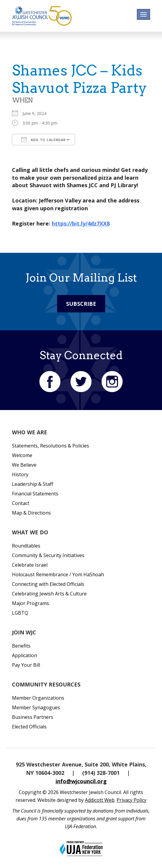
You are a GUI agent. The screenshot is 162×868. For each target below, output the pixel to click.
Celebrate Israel (30, 565)
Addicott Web (100, 800)
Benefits (21, 646)
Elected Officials (29, 727)
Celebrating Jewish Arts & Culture (49, 594)
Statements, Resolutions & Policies (51, 446)
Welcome (22, 455)
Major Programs (30, 603)
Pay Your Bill (26, 665)
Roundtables (26, 546)
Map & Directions (31, 513)
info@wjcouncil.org (81, 781)
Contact (21, 503)
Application (25, 655)
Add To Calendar (43, 140)
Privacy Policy (132, 800)
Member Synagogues (36, 707)
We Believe (24, 465)
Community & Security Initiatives (48, 555)
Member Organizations (38, 698)
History (20, 474)
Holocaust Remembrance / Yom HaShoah (58, 574)
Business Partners (33, 717)
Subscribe (81, 304)
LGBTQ (20, 613)
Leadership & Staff (33, 484)
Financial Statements (35, 494)
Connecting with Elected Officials (48, 584)
